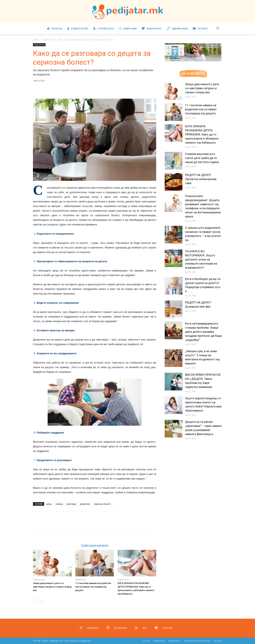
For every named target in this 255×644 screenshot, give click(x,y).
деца (49, 504)
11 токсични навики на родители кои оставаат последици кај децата (93, 587)
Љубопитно (151, 29)
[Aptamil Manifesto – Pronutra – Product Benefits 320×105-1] (193, 61)
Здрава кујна (177, 29)
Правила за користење (197, 641)
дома (36, 40)
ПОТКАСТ (200, 29)
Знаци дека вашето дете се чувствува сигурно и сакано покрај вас (52, 587)
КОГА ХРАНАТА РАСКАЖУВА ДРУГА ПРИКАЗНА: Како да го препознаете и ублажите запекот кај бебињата (202, 134)
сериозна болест (102, 504)
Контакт (218, 641)
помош (59, 504)
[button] (218, 29)
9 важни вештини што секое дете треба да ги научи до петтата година (202, 158)
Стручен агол (104, 29)
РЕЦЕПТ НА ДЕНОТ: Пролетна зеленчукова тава (201, 179)
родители (85, 504)
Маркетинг (175, 641)
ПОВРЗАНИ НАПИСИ (95, 546)
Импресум (159, 641)
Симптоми (128, 29)
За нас (147, 641)
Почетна (55, 29)
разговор (71, 504)
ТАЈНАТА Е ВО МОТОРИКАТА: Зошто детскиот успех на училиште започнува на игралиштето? (201, 259)
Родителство (78, 29)
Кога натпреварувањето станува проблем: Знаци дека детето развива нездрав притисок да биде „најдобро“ (203, 332)
